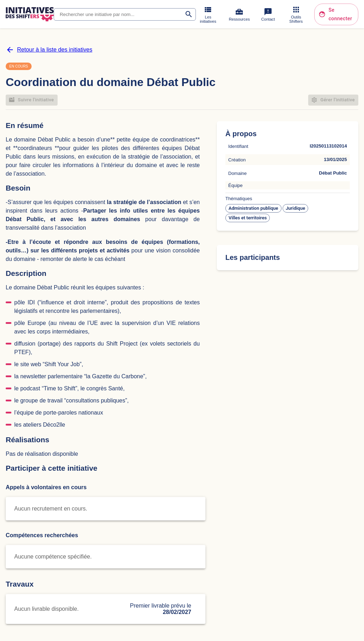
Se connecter (336, 14)
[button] (253, 208)
